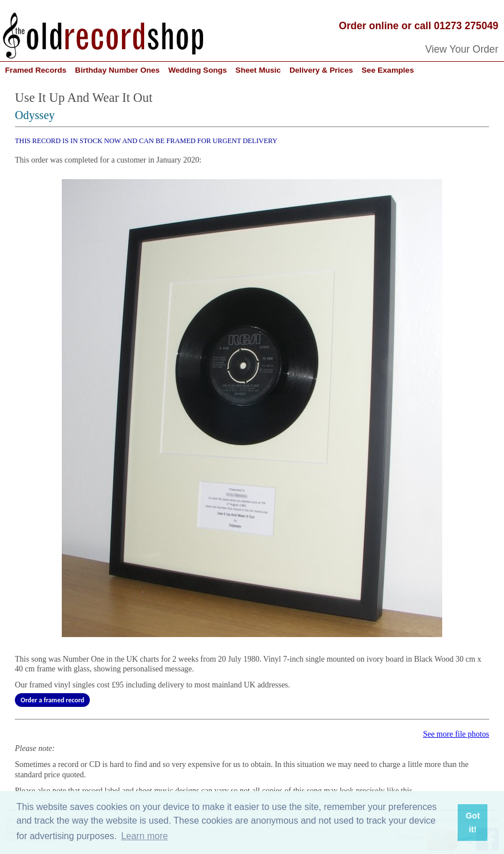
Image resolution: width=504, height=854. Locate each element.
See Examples (388, 70)
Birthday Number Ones (117, 70)
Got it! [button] (473, 823)
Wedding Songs (197, 70)
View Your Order (462, 49)
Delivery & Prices (321, 70)
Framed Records (36, 70)
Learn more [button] (145, 836)
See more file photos (456, 734)
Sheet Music (258, 70)
